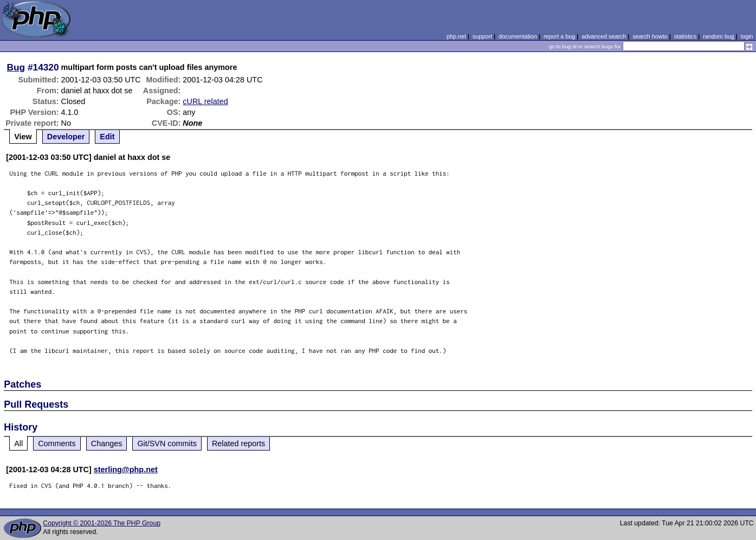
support (482, 36)
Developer (66, 137)
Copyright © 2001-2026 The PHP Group (102, 523)
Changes (107, 443)
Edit (107, 137)
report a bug (559, 36)
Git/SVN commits (167, 443)
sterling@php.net (126, 470)
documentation (518, 36)
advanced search (604, 36)
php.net (456, 36)
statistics (685, 36)
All (18, 443)
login (747, 36)
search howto (650, 36)
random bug (719, 36)
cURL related (205, 101)
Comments (57, 443)
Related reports (238, 443)
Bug (16, 67)
